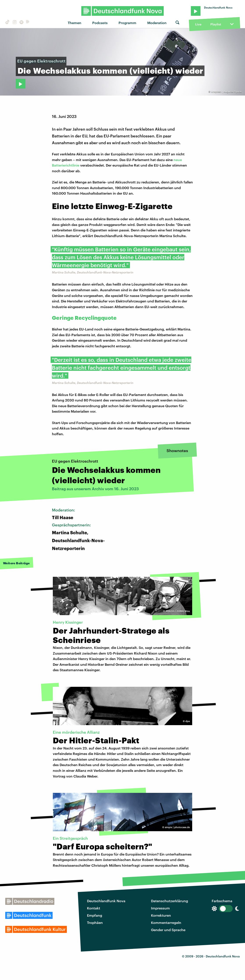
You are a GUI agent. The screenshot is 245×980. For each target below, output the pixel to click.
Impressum (160, 908)
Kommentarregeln (166, 922)
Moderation (157, 23)
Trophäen (95, 922)
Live (198, 24)
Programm (127, 23)
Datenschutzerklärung (170, 901)
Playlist (216, 24)
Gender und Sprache (168, 930)
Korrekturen (161, 915)
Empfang (95, 915)
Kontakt (94, 908)
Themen (75, 23)
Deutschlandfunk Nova (106, 901)
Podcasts (100, 23)
